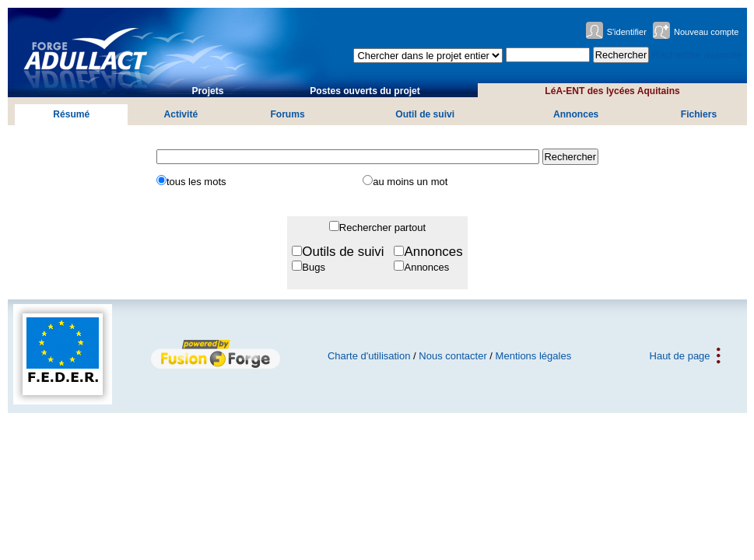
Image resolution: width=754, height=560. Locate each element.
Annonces (576, 114)
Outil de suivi (425, 114)
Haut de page (680, 356)
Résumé (71, 114)
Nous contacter (452, 356)
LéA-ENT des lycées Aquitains (612, 91)
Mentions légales (534, 356)
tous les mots (196, 182)
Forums (287, 114)
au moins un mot (410, 182)
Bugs (314, 267)
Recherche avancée (697, 55)
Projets (208, 91)
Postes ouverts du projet (365, 91)
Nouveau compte (707, 32)
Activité (181, 114)
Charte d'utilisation (369, 356)
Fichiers (699, 114)
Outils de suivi (343, 252)
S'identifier (627, 32)
